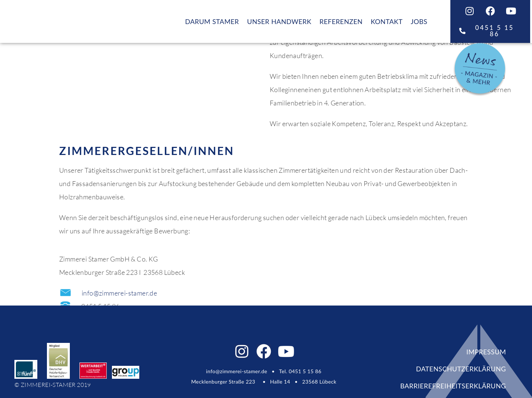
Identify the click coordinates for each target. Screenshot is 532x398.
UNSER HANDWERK (279, 21)
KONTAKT (386, 21)
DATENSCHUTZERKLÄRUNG (461, 369)
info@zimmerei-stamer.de (119, 293)
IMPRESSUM (486, 352)
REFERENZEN (341, 21)
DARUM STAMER (212, 21)
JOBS (419, 21)
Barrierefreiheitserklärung (453, 386)
